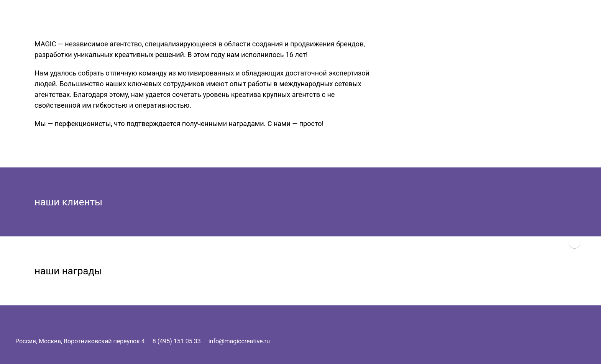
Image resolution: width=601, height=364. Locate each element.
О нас (517, 14)
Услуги (541, 14)
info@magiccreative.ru (239, 341)
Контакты (570, 14)
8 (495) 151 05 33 (177, 341)
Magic (494, 14)
